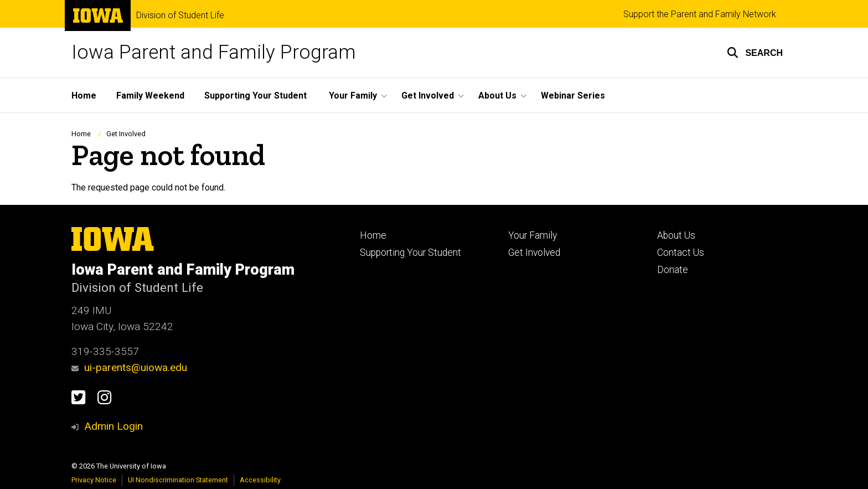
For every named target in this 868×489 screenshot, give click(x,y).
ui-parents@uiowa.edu (129, 367)
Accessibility (260, 480)
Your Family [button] (353, 96)
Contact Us (681, 253)
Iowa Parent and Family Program (214, 52)
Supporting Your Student (255, 96)
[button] (755, 53)
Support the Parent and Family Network (700, 14)
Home (84, 96)
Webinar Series (573, 96)
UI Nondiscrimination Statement (178, 480)
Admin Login (113, 426)
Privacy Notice (94, 480)
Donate (673, 270)
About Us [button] (497, 96)
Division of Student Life (180, 16)
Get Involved (126, 134)
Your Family (533, 235)
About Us (676, 235)
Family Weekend (150, 96)
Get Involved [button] (428, 96)
